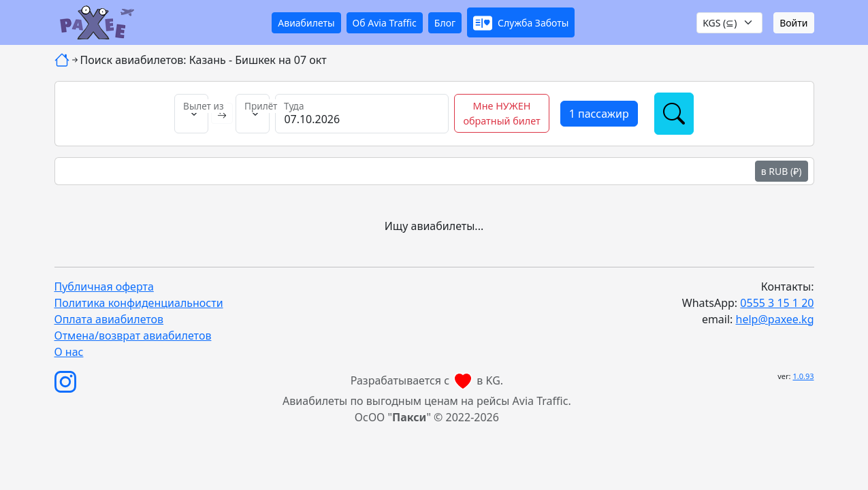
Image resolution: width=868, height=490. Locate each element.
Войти (793, 23)
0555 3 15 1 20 (777, 303)
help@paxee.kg (775, 319)
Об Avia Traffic (385, 23)
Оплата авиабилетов (109, 319)
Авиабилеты (306, 23)
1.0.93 (803, 376)
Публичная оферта (104, 287)
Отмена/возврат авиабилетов (133, 336)
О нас (69, 352)
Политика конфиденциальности (139, 303)
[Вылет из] (191, 114)
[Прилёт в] (253, 114)
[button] (521, 22)
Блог (445, 23)
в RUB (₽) (782, 171)
